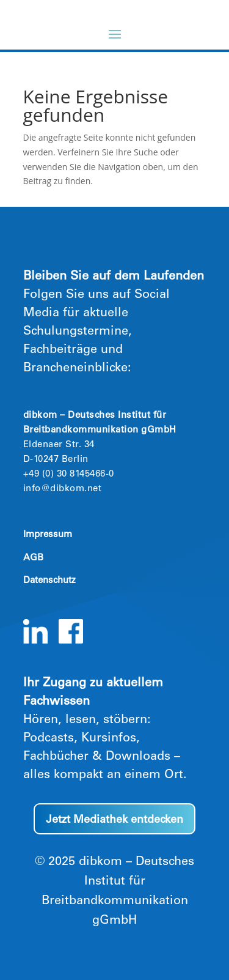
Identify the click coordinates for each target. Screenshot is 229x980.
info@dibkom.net (63, 489)
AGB (33, 558)
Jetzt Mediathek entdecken (114, 820)
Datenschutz (49, 581)
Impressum (48, 535)
